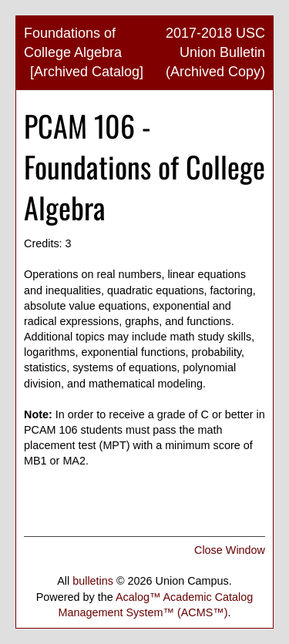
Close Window (230, 550)
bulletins (93, 581)
